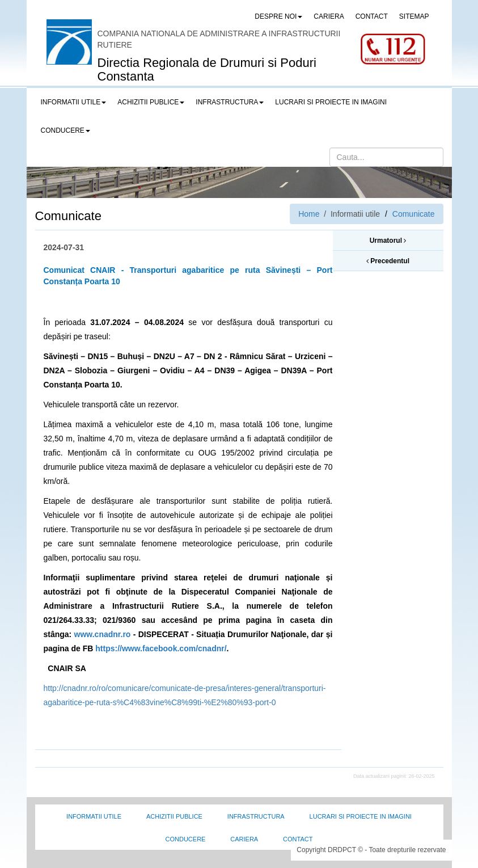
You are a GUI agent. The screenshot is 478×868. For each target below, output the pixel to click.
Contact (298, 839)
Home (309, 214)
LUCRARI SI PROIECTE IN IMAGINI (331, 102)
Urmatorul (388, 241)
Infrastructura (256, 816)
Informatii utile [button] (74, 102)
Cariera (244, 839)
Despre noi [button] (278, 16)
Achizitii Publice (174, 816)
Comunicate (414, 214)
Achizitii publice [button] (151, 102)
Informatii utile (94, 816)
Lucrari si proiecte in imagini (361, 816)
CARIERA (329, 16)
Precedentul (388, 261)
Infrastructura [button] (230, 102)
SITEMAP (414, 16)
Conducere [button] (65, 130)
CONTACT (372, 16)
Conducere (186, 839)
